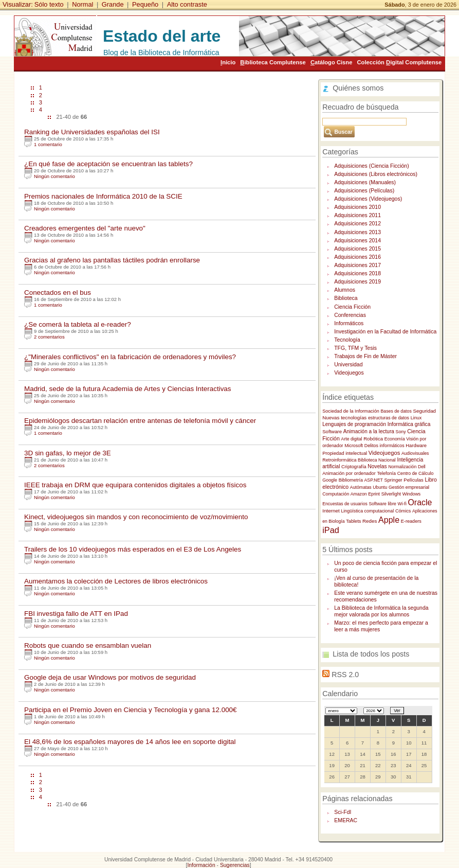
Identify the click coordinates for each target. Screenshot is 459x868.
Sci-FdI (343, 812)
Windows (412, 494)
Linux (416, 418)
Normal (82, 4)
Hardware (416, 445)
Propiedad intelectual (345, 453)
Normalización (402, 467)
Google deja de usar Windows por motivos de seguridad (110, 677)
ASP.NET (374, 480)
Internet (331, 511)
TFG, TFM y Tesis (355, 348)
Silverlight (391, 494)
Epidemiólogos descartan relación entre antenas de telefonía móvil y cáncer (140, 421)
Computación (336, 494)
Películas (414, 480)
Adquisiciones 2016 (357, 257)
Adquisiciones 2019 (357, 282)
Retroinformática (339, 460)
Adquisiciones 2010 (357, 207)
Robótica (373, 439)
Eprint (374, 494)
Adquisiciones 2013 (357, 232)
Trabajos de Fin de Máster (365, 356)
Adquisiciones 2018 (357, 273)
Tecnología (347, 340)
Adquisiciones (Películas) (364, 191)
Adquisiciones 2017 (357, 265)
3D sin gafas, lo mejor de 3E (68, 453)
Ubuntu (380, 487)
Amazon (359, 494)
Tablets (353, 521)
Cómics (403, 511)
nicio (228, 62)
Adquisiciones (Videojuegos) (368, 199)
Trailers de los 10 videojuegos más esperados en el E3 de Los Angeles (133, 549)
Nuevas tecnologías (344, 418)
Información (201, 865)
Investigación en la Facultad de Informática (385, 332)
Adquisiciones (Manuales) (365, 182)
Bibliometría (351, 480)
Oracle (420, 502)
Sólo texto (49, 4)
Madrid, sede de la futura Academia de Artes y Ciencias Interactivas (128, 389)
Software (332, 431)
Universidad (348, 365)
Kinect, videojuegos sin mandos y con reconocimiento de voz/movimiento (136, 517)
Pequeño (145, 4)
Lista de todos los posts (371, 654)
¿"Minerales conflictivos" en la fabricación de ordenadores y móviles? (130, 357)
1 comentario (48, 144)
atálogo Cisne (331, 62)
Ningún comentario (54, 176)
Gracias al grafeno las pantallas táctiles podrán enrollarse (112, 260)
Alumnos (345, 290)
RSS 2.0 (345, 675)
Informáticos (349, 323)
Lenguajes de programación (354, 424)
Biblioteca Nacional (377, 460)
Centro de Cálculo (416, 473)
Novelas (377, 466)
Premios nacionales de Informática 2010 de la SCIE (103, 196)
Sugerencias (235, 865)
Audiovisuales (415, 453)
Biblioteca (346, 298)
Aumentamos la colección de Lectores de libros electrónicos (116, 581)
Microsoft (354, 446)
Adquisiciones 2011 (357, 215)
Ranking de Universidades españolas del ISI (92, 132)
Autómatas (361, 487)
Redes (370, 521)
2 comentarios (49, 337)
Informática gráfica (409, 424)
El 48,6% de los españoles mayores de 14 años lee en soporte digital (130, 742)
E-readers (411, 521)
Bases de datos (396, 411)
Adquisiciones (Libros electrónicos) (376, 174)
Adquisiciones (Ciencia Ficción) (371, 166)
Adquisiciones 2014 (357, 241)
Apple (389, 520)
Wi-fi (402, 504)
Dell (422, 467)
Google (330, 480)
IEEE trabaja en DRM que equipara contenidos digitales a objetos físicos (135, 485)
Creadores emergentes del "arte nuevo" (85, 228)
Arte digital (352, 439)
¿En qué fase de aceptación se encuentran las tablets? (108, 164)
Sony (401, 432)
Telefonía (386, 473)
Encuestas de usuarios (345, 504)
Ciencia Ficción (352, 307)
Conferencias (350, 315)
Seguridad (424, 411)
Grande (113, 4)
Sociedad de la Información (351, 411)
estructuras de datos (389, 418)
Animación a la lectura (369, 431)
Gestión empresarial (409, 487)
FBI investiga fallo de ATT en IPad (76, 614)
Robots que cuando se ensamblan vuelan (88, 645)
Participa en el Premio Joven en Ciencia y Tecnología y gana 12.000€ (131, 710)
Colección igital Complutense (399, 62)
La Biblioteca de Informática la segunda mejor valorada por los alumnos (381, 611)
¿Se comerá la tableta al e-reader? (78, 324)
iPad (331, 530)
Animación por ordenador (349, 473)
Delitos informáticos (384, 446)
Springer (393, 480)
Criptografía (354, 467)
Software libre (382, 504)
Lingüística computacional (367, 511)
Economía (395, 439)
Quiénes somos (358, 88)
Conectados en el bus (58, 293)
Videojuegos (349, 373)
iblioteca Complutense (273, 62)
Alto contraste (187, 4)
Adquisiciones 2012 (357, 224)
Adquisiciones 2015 (357, 249)
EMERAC (346, 820)
